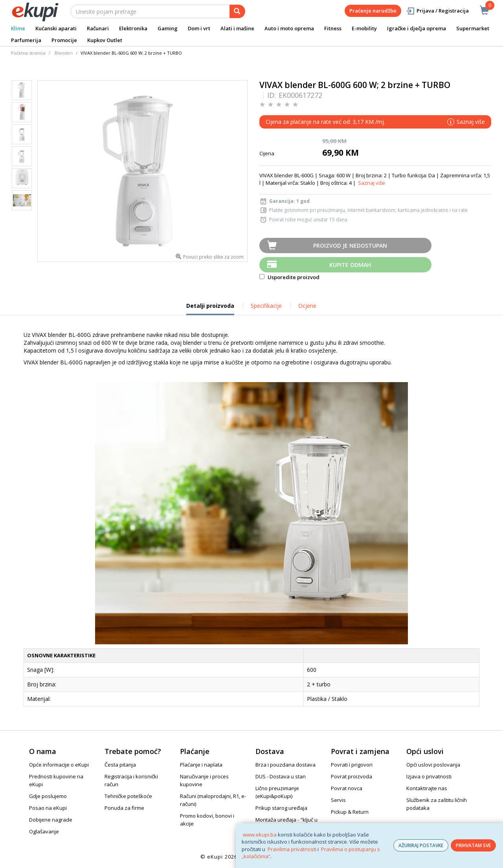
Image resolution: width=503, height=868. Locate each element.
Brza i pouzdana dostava (285, 765)
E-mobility (364, 28)
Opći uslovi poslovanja (433, 765)
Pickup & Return (350, 812)
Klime (18, 28)
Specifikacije (266, 306)
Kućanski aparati (56, 28)
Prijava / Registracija (437, 11)
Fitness (333, 28)
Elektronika (133, 28)
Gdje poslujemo (48, 796)
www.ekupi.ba (260, 835)
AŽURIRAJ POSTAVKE (421, 845)
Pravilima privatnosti (292, 849)
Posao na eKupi (48, 808)
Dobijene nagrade (51, 820)
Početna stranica (28, 53)
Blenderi (64, 53)
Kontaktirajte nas (427, 788)
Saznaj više (372, 183)
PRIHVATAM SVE (473, 845)
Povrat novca (347, 788)
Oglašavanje (44, 831)
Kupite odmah (350, 265)
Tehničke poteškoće (128, 796)
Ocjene (307, 306)
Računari (98, 28)
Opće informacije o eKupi (59, 765)
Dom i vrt (199, 28)
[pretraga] (237, 11)
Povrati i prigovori (352, 765)
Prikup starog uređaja (281, 808)
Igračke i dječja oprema (417, 28)
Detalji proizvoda (210, 309)
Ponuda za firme (124, 808)
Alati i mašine (237, 28)
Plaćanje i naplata (201, 765)
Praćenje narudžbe (373, 11)
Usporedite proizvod (289, 277)
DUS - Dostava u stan (281, 776)
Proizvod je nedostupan (350, 246)
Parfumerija (26, 40)
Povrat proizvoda (352, 776)
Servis (338, 800)
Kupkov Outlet (105, 40)
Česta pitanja (120, 765)
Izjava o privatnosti (429, 776)
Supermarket (473, 28)
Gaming (168, 28)
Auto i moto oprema (289, 28)
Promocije (64, 40)
